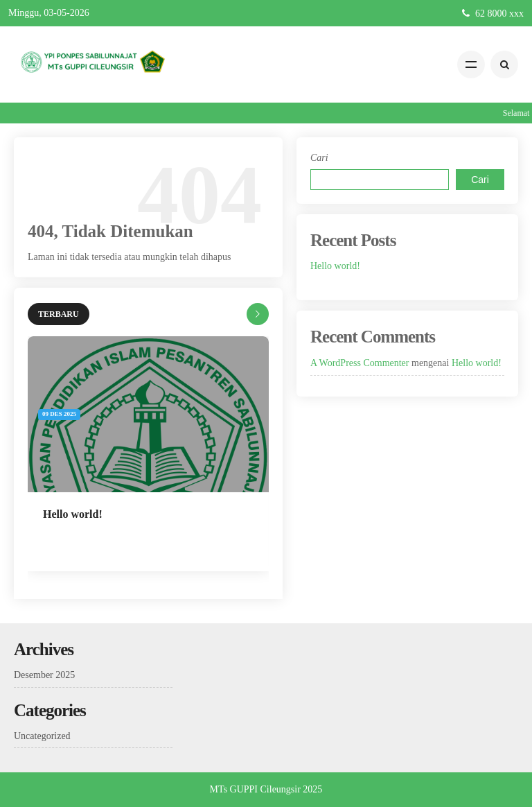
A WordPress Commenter (360, 363)
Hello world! (73, 514)
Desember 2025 (44, 675)
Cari (319, 158)
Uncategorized (42, 736)
